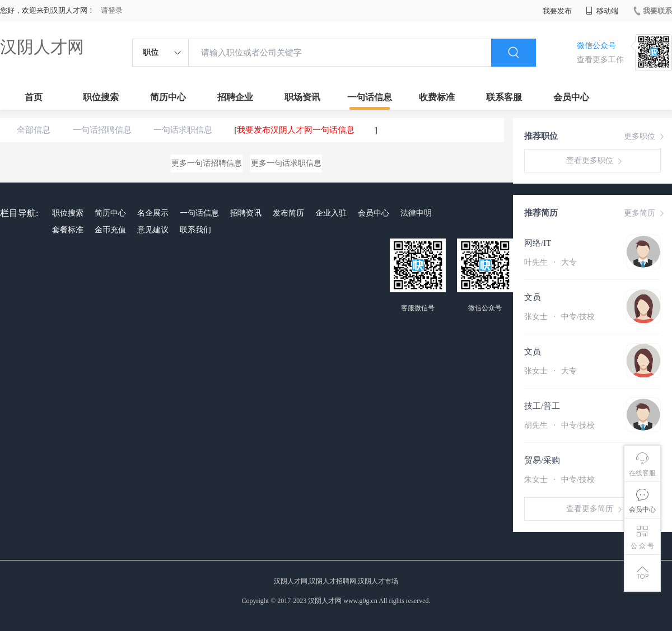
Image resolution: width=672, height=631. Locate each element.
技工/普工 (542, 406)
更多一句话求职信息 (286, 163)
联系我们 (195, 230)
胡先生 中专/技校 (559, 425)
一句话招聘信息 (102, 130)
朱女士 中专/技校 (559, 480)
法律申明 (416, 213)
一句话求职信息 (183, 130)
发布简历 (288, 213)
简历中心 (168, 97)
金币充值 (110, 230)
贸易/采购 (542, 460)
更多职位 (645, 137)
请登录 (112, 10)
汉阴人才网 (42, 47)
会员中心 (571, 97)
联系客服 (504, 97)
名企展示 (153, 213)
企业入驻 (331, 213)
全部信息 (34, 130)
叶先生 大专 (550, 262)
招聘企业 (235, 97)
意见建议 (153, 230)
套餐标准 (68, 230)
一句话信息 (370, 97)
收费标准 (437, 97)
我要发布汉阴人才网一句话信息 (296, 130)
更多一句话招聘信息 (207, 163)
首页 (34, 97)
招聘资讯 (246, 213)
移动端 (602, 11)
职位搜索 (101, 97)
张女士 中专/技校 (559, 317)
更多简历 (645, 213)
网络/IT (538, 243)
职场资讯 (302, 97)
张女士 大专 (550, 371)
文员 (533, 297)
